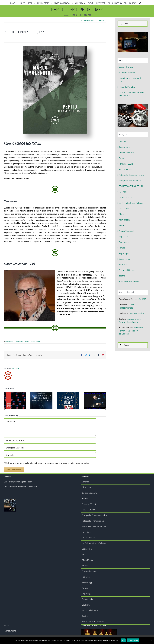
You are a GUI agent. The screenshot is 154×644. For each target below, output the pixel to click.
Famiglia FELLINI (126, 164)
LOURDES (142, 299)
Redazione (9, 342)
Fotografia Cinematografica (131, 175)
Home (65, 15)
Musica (26, 342)
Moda (122, 214)
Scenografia (124, 259)
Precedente (88, 20)
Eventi (122, 158)
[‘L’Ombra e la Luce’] (15, 400)
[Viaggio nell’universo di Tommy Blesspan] (95, 400)
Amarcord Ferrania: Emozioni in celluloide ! (131, 331)
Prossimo (100, 20)
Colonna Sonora (126, 153)
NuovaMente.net (127, 231)
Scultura (123, 265)
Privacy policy (133, 640)
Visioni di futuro (126, 67)
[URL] (50, 455)
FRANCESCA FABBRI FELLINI (131, 186)
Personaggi (124, 242)
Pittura (122, 248)
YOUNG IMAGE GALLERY (130, 281)
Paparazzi (123, 237)
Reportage (124, 253)
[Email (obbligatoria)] (50, 448)
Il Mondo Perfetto (127, 87)
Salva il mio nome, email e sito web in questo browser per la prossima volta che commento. (47, 463)
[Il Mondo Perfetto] (41, 400)
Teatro (122, 276)
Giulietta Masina (137, 313)
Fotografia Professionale (130, 181)
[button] (140, 3)
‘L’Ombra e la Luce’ (127, 73)
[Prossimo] (106, 409)
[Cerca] (121, 24)
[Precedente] (4, 409)
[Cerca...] (133, 24)
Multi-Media (124, 220)
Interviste (123, 192)
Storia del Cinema (127, 270)
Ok (123, 640)
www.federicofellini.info (27, 487)
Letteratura (19, 342)
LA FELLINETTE (125, 197)
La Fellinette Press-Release (131, 203)
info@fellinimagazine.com (20, 482)
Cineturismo (125, 147)
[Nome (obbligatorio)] (50, 441)
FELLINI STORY (125, 169)
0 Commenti (35, 342)
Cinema (122, 141)
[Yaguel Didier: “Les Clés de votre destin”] (68, 400)
